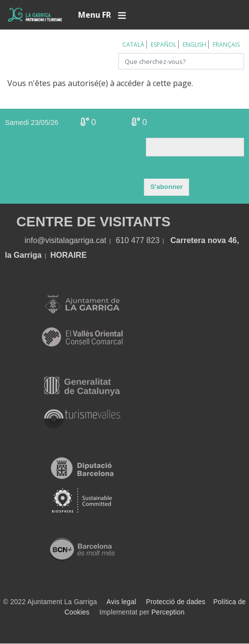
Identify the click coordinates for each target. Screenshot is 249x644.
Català (133, 45)
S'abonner (166, 187)
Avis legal (121, 602)
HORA (62, 255)
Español (164, 45)
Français (226, 45)
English (194, 45)
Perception (168, 612)
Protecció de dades (176, 602)
